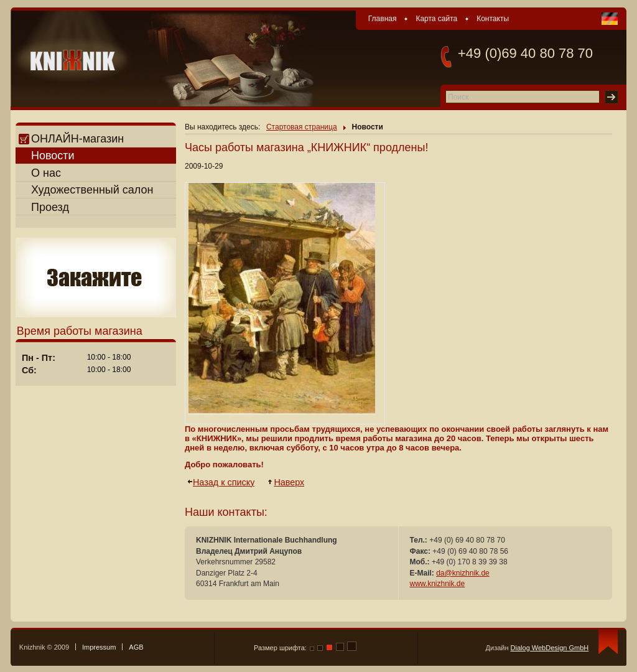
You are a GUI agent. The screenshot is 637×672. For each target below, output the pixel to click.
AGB (136, 647)
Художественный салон (92, 190)
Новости (53, 156)
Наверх (290, 482)
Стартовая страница (302, 127)
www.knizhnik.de (438, 584)
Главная (383, 19)
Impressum (99, 647)
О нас (46, 173)
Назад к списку (224, 482)
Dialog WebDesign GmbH (550, 648)
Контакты (493, 19)
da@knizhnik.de (463, 573)
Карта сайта (436, 19)
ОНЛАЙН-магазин (71, 139)
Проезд (50, 207)
